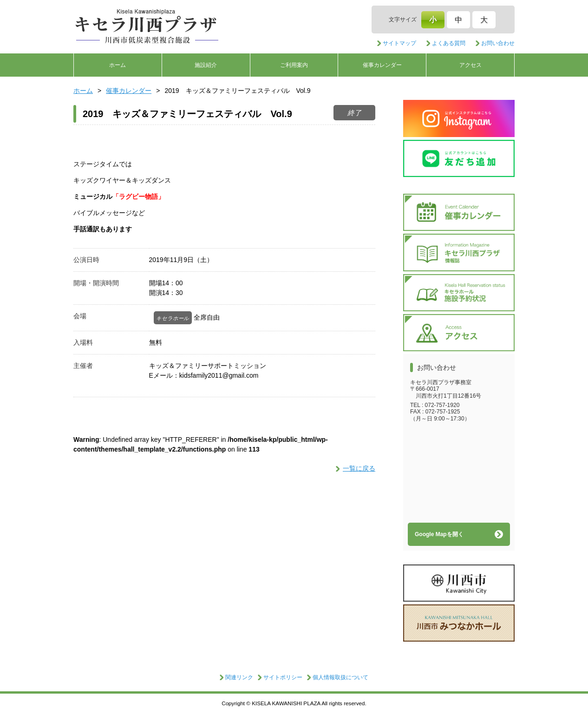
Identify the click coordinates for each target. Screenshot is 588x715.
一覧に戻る (359, 468)
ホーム (118, 65)
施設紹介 (206, 65)
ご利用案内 (294, 65)
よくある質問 (449, 43)
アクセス (470, 65)
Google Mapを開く (439, 534)
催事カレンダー (382, 65)
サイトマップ (399, 43)
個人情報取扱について (340, 677)
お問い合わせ (498, 43)
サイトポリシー (283, 677)
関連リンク (239, 677)
